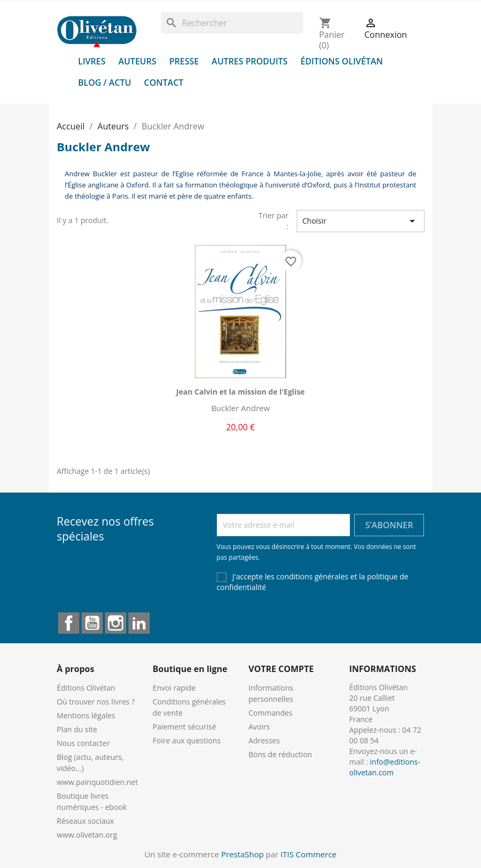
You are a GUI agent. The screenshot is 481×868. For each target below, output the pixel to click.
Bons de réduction (280, 754)
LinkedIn (139, 623)
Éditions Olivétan (342, 61)
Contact (164, 83)
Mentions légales (86, 715)
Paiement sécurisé (185, 727)
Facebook (69, 623)
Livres (92, 61)
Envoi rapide (174, 688)
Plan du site (77, 729)
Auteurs (137, 61)
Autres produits (250, 61)
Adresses (264, 740)
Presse (184, 61)
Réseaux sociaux (85, 821)
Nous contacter (84, 743)
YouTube (92, 623)
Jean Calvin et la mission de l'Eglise (240, 392)
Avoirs (259, 727)
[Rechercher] (232, 23)
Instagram (116, 623)
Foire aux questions (187, 740)
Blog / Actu (105, 83)
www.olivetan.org (87, 835)
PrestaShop (242, 854)
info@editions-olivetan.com (385, 767)
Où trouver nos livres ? (96, 702)
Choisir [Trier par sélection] (361, 221)
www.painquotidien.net (97, 782)
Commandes (271, 713)
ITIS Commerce (309, 854)
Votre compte (281, 669)
